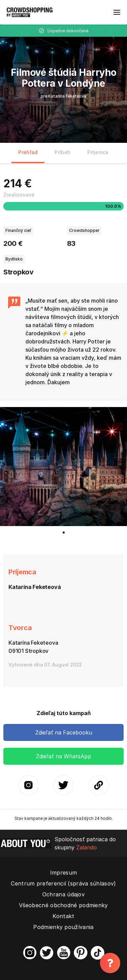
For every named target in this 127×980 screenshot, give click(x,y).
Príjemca (98, 152)
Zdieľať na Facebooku (64, 732)
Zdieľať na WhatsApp (63, 756)
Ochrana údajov (63, 894)
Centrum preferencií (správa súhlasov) (63, 883)
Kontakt (63, 916)
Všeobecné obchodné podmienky (63, 905)
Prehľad (28, 152)
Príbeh (62, 152)
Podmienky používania (63, 927)
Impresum (63, 873)
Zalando (87, 847)
